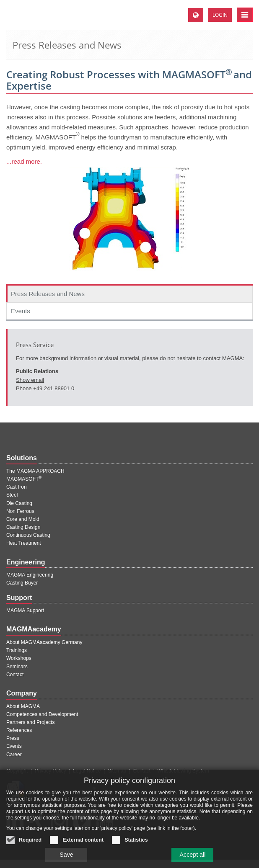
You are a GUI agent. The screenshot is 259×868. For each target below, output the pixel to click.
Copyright (17, 771)
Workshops (19, 658)
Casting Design (23, 527)
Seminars (17, 667)
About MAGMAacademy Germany (44, 642)
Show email (30, 380)
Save (66, 858)
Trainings (17, 650)
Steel (12, 495)
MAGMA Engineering (30, 575)
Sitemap (117, 771)
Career (14, 755)
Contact (15, 675)
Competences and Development (42, 714)
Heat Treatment (24, 543)
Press (13, 738)
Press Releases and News (48, 294)
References (19, 730)
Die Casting (19, 503)
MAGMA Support (25, 610)
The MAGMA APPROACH (35, 471)
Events (21, 311)
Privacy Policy (51, 771)
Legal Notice (87, 771)
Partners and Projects (30, 722)
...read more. (24, 161)
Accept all (193, 858)
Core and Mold (23, 519)
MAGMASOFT (24, 479)
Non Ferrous (20, 511)
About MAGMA (23, 706)
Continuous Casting (28, 535)
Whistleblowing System (183, 771)
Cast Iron (17, 487)
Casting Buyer (22, 583)
